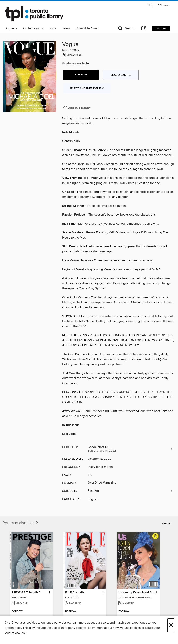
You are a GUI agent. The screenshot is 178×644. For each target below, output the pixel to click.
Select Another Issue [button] (87, 88)
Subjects (11, 28)
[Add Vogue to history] (77, 108)
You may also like (21, 523)
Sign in (161, 28)
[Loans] (144, 29)
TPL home (164, 5)
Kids (53, 28)
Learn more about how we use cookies (114, 628)
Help (150, 5)
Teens (66, 28)
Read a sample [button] (121, 75)
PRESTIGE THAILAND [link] (26, 593)
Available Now (87, 28)
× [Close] (171, 625)
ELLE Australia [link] (75, 593)
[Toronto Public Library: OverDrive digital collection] (34, 14)
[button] (126, 29)
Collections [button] (34, 28)
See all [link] (167, 524)
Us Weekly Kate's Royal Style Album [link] (136, 593)
